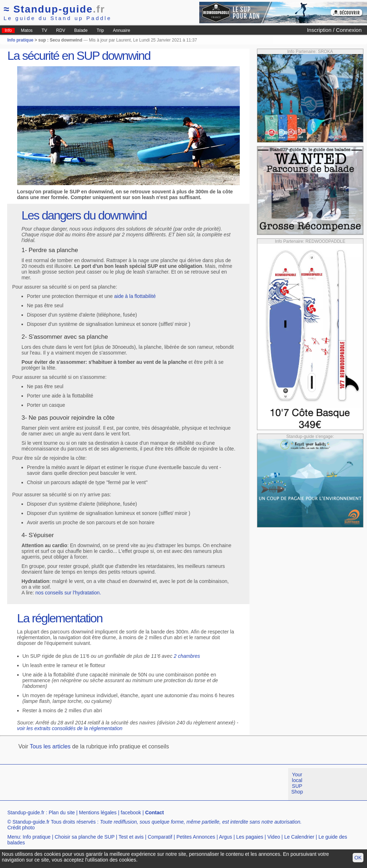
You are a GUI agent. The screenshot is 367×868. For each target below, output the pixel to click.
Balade (81, 30)
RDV (61, 30)
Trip (100, 30)
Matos (27, 30)
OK (358, 858)
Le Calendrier (299, 837)
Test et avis (131, 837)
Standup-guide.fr (26, 812)
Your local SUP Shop (297, 783)
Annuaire (121, 30)
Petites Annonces (196, 837)
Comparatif (160, 837)
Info (8, 30)
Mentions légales (98, 812)
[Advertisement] (130, 784)
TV (44, 30)
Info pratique (20, 40)
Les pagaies (250, 837)
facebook (131, 812)
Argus (226, 837)
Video (274, 837)
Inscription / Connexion (334, 30)
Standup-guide (54, 9)
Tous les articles (50, 746)
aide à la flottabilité (135, 296)
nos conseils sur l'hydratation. (68, 593)
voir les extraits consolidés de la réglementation (70, 728)
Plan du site (62, 812)
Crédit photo (21, 828)
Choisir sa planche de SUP (85, 837)
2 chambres (187, 656)
